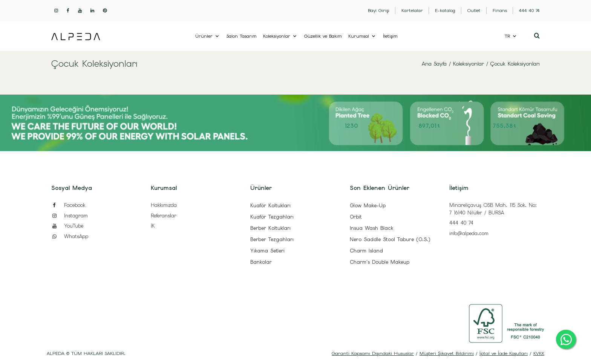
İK (153, 226)
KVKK (539, 353)
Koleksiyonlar (277, 36)
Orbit (356, 217)
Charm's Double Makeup (380, 262)
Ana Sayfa (434, 64)
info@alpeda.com (469, 233)
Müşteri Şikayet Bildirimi (447, 353)
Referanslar (164, 216)
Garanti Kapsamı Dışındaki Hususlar (373, 353)
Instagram (70, 216)
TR (507, 36)
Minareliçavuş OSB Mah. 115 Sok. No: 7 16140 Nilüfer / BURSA (493, 209)
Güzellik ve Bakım (323, 36)
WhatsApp (70, 236)
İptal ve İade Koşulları (504, 353)
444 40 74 (461, 223)
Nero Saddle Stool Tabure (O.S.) (390, 239)
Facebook (68, 205)
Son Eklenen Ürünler (380, 188)
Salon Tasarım (242, 36)
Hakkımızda (164, 205)
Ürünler (204, 36)
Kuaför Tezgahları (272, 217)
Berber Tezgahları (272, 239)
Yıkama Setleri (267, 251)
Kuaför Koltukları (270, 206)
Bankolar (261, 262)
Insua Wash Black (371, 228)
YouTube (67, 226)
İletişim (390, 36)
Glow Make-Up (368, 206)
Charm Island (366, 251)
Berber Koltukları (270, 228)
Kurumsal (359, 36)
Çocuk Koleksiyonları (515, 64)
